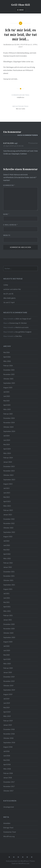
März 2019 (7, 716)
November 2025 (9, 374)
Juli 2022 (6, 541)
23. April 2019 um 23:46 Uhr (14, 146)
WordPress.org (9, 836)
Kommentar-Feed (10, 832)
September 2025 (9, 383)
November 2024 (9, 423)
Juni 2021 (7, 598)
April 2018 (7, 764)
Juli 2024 (6, 436)
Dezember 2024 (9, 418)
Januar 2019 (8, 725)
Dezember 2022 (9, 519)
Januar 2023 (8, 515)
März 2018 (7, 769)
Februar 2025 (8, 414)
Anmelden (7, 823)
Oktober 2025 (8, 379)
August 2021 (8, 589)
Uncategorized (9, 807)
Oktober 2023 (8, 475)
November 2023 (9, 471)
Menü (21, 10)
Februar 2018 (8, 773)
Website (7, 235)
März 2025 (7, 409)
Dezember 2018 (9, 729)
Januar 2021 (8, 620)
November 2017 (9, 786)
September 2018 (9, 743)
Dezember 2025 (9, 370)
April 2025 (7, 405)
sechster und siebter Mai (12, 289)
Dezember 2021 (9, 572)
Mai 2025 (7, 401)
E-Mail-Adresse (10, 225)
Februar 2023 (8, 510)
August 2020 (8, 642)
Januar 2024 (8, 462)
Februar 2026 (8, 366)
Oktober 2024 (8, 427)
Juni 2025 (7, 396)
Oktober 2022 (8, 528)
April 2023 (7, 501)
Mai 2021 (7, 602)
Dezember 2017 (9, 782)
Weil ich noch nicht (22, 327)
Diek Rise (19, 336)
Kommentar (9, 185)
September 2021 (9, 585)
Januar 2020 (8, 672)
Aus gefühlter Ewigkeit (23, 332)
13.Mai (6, 285)
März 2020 (7, 664)
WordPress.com (24, 863)
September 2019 (9, 690)
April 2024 (7, 449)
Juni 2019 (7, 703)
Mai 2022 (7, 550)
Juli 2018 (6, 751)
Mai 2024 (7, 444)
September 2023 (9, 480)
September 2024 (9, 431)
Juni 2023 (7, 493)
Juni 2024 (7, 440)
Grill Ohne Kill (21, 5)
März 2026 (7, 361)
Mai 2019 (7, 708)
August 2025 (8, 388)
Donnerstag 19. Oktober (18, 323)
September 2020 (9, 637)
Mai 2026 (7, 352)
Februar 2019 (8, 721)
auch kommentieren (28, 135)
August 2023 (8, 484)
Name (6, 214)
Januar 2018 (8, 778)
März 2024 (7, 453)
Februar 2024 (8, 458)
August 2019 (8, 694)
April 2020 (7, 659)
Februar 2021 (8, 615)
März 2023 (7, 506)
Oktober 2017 (8, 791)
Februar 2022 (8, 563)
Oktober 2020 (8, 633)
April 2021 (7, 607)
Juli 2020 (6, 646)
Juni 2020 (7, 650)
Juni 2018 (7, 756)
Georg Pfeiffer (21, 45)
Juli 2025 (6, 392)
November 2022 (9, 523)
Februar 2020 (8, 668)
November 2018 (9, 734)
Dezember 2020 (9, 624)
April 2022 (7, 554)
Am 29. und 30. (8, 294)
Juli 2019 (6, 699)
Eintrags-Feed (8, 828)
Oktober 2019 (8, 686)
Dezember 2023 (9, 466)
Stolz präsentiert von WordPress (17, 861)
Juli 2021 (6, 594)
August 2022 (8, 537)
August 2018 (8, 747)
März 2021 (7, 611)
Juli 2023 (6, 488)
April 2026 (7, 357)
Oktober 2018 (8, 738)
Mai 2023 (7, 497)
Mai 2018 (7, 760)
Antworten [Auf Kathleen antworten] (34, 143)
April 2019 (7, 712)
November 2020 (9, 629)
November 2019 (9, 681)
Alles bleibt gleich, (10, 298)
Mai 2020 (7, 655)
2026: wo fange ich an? (23, 319)
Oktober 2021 (8, 580)
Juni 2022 (7, 545)
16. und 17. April (9, 302)
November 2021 (9, 576)
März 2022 (7, 559)
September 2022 (9, 532)
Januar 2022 (8, 567)
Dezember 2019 (9, 677)
